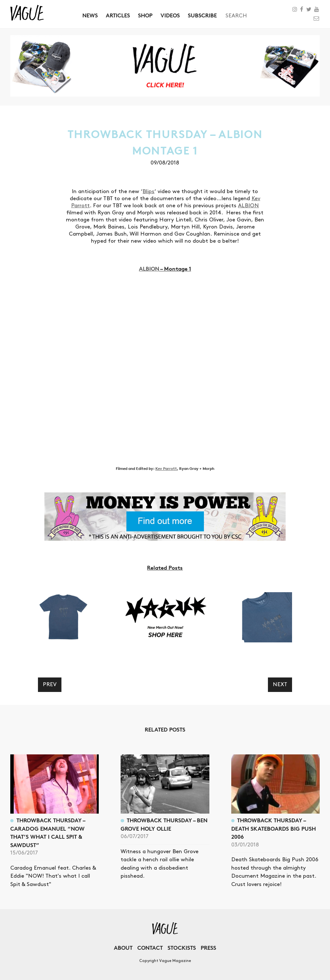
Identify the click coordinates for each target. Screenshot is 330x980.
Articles (118, 15)
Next (280, 685)
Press (208, 948)
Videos (170, 15)
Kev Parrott (166, 468)
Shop (145, 15)
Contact (150, 948)
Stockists (182, 948)
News (90, 15)
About (123, 948)
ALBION (248, 206)
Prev (50, 685)
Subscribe (202, 15)
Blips (148, 191)
